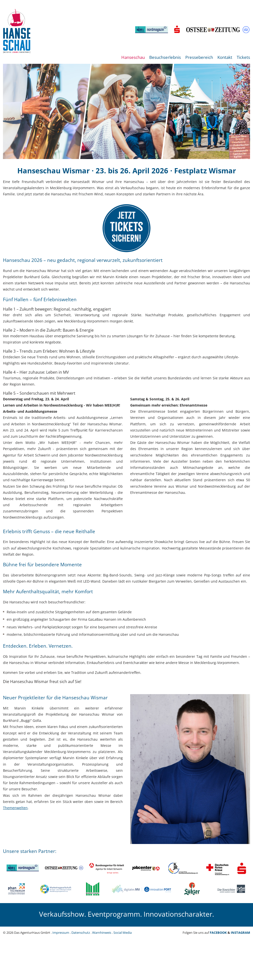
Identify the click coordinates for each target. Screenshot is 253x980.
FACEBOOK (218, 933)
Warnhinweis (102, 933)
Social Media (123, 933)
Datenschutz (81, 933)
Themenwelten (15, 808)
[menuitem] (133, 60)
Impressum (61, 933)
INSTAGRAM (240, 933)
